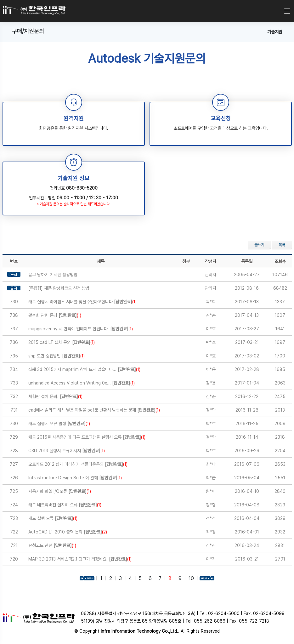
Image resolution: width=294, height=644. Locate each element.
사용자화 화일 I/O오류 (60, 491)
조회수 (280, 261)
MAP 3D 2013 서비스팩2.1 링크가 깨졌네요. (80, 559)
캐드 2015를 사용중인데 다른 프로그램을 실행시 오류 (87, 437)
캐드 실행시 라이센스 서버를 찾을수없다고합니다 (82, 302)
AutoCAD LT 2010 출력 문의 (68, 532)
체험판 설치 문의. (55, 396)
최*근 (211, 478)
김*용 (211, 383)
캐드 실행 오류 (53, 518)
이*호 (211, 329)
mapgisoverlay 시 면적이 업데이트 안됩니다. (81, 329)
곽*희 (211, 302)
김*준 (211, 315)
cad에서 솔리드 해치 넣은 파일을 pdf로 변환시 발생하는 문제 (94, 410)
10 (191, 578)
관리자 (211, 275)
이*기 (211, 559)
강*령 (211, 505)
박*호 (211, 342)
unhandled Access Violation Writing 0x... (82, 383)
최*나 (211, 464)
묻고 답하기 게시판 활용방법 (53, 275)
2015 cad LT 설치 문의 (62, 342)
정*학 (211, 410)
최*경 (211, 532)
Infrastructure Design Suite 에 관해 (75, 478)
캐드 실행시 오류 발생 (59, 424)
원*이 (211, 491)
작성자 (211, 261)
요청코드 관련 (52, 545)
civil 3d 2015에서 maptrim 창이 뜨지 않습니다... (84, 369)
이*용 (211, 369)
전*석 (211, 518)
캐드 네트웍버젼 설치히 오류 (65, 505)
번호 (14, 261)
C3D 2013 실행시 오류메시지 (67, 451)
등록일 (247, 261)
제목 (101, 261)
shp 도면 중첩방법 (57, 356)
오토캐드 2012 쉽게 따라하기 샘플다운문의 (78, 464)
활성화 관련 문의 (55, 315)
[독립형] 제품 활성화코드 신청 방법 (59, 288)
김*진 (211, 545)
